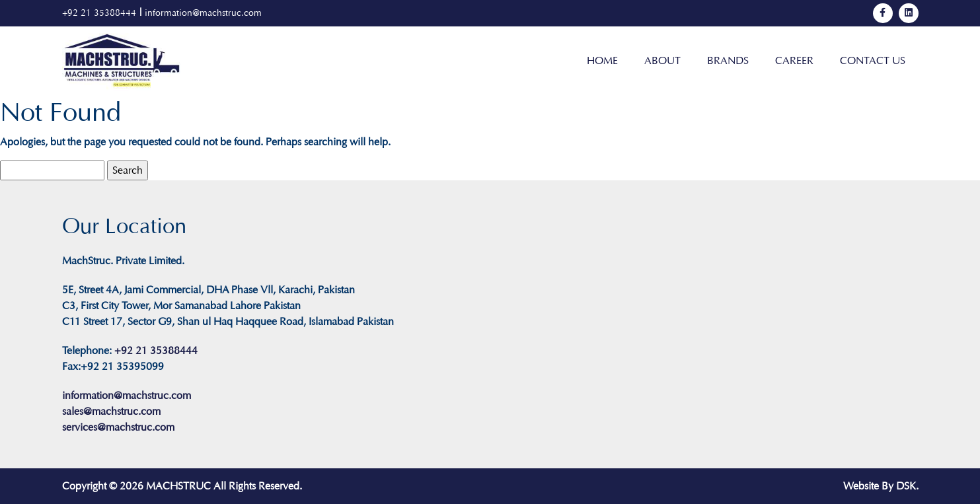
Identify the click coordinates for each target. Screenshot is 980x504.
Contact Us (873, 60)
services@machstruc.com (118, 427)
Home (602, 60)
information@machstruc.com (203, 13)
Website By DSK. (881, 486)
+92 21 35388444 (99, 13)
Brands (728, 60)
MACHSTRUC (178, 486)
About (662, 60)
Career (794, 60)
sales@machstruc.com (111, 411)
